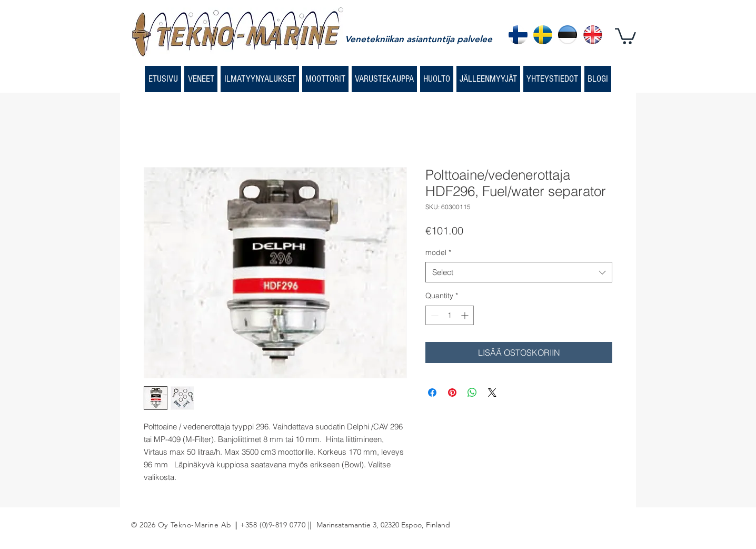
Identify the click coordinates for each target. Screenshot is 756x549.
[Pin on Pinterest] (452, 393)
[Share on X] (492, 393)
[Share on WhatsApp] (472, 393)
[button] (625, 35)
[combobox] (519, 272)
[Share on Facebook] (432, 393)
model (438, 252)
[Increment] (466, 315)
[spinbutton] (450, 315)
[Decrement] (434, 315)
